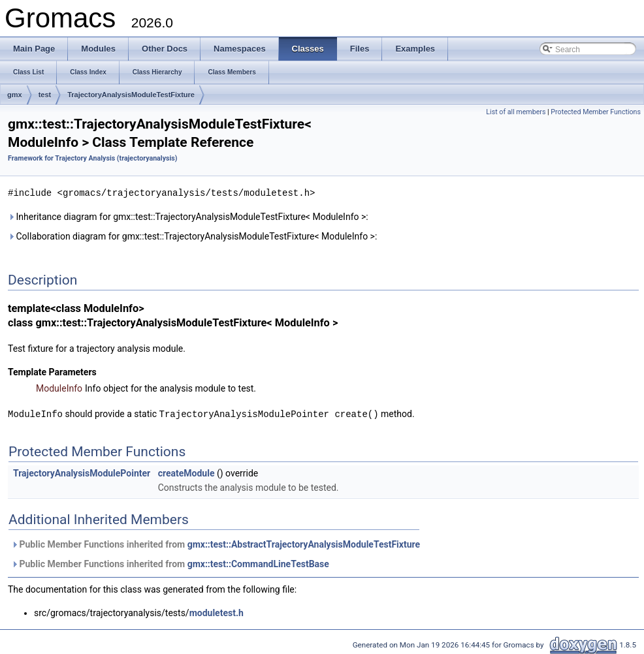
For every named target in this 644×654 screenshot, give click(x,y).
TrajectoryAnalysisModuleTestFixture (131, 95)
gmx (15, 95)
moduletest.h (217, 612)
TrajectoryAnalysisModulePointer (82, 472)
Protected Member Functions (596, 112)
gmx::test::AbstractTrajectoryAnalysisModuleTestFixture (304, 543)
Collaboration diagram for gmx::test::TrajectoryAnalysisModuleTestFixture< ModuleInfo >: (192, 236)
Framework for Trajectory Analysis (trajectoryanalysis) (93, 158)
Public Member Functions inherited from (216, 543)
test (45, 95)
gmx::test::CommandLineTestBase (258, 563)
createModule (186, 472)
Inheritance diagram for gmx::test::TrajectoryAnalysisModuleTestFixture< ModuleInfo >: (188, 216)
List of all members (516, 112)
